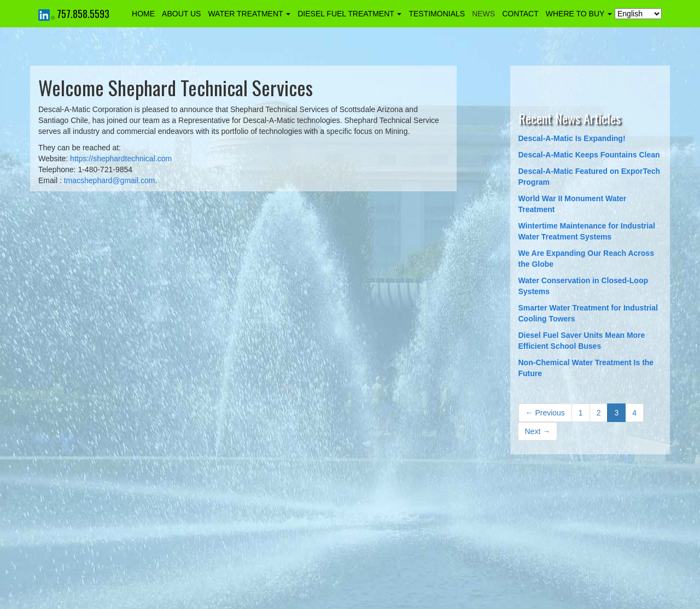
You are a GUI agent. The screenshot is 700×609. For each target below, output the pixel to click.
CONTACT (520, 14)
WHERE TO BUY (579, 14)
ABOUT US (181, 14)
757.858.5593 (83, 14)
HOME (143, 14)
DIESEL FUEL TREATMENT (349, 14)
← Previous (545, 413)
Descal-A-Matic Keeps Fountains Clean (589, 155)
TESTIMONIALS (437, 14)
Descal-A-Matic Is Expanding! (572, 138)
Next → (538, 431)
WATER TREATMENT (249, 14)
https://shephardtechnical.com (121, 159)
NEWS (483, 14)
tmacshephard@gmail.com (110, 180)
